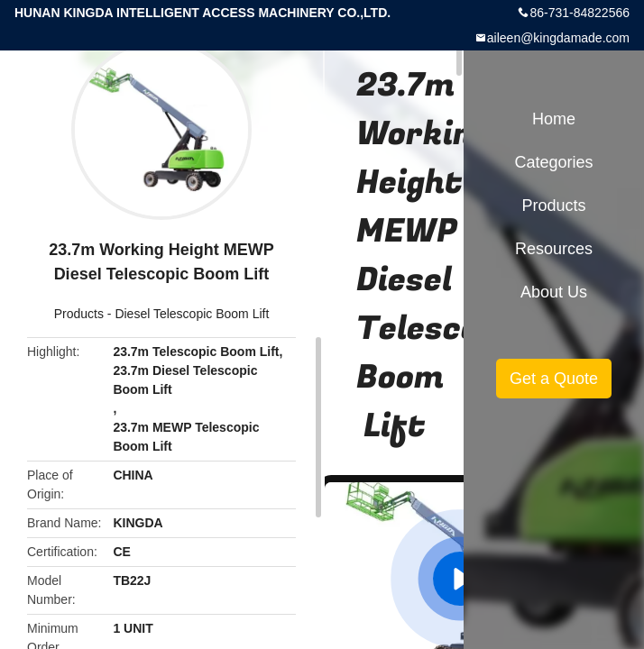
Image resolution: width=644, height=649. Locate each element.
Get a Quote (554, 379)
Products (79, 314)
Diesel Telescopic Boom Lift (192, 314)
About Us (554, 292)
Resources (554, 249)
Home (554, 119)
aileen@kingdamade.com (558, 38)
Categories (553, 162)
